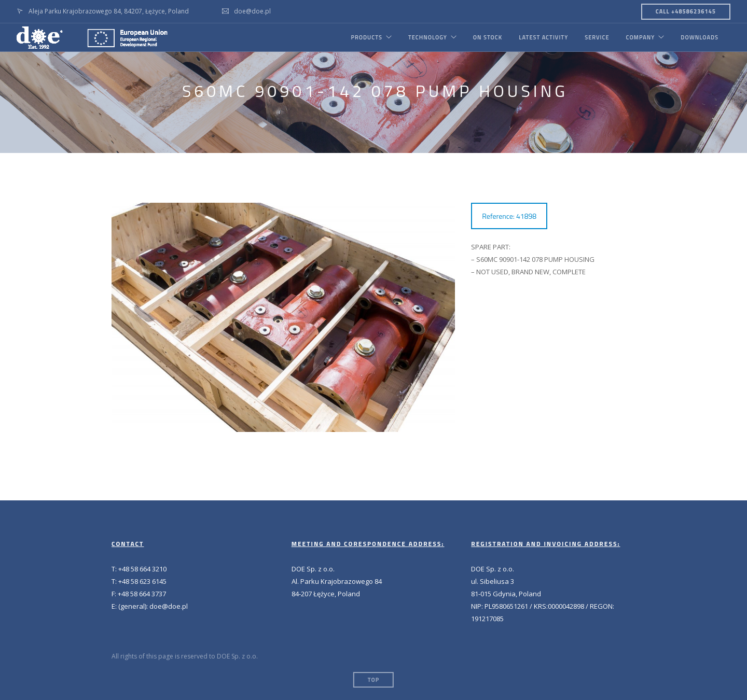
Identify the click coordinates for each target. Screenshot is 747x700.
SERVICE (597, 37)
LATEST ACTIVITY (543, 37)
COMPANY (640, 37)
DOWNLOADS (700, 37)
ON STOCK (488, 37)
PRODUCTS (366, 37)
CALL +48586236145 (686, 11)
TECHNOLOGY (428, 37)
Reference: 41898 (509, 216)
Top (374, 680)
